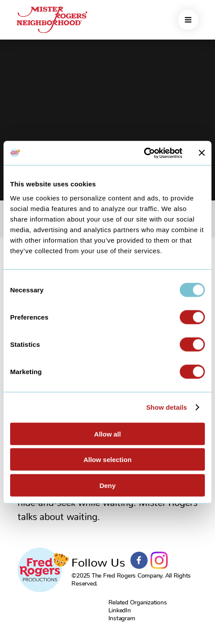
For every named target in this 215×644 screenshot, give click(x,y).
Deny (108, 485)
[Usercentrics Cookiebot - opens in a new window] (144, 153)
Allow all (108, 434)
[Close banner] (202, 153)
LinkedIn (120, 610)
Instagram (159, 560)
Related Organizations (138, 602)
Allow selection (107, 460)
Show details (167, 407)
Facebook (139, 560)
